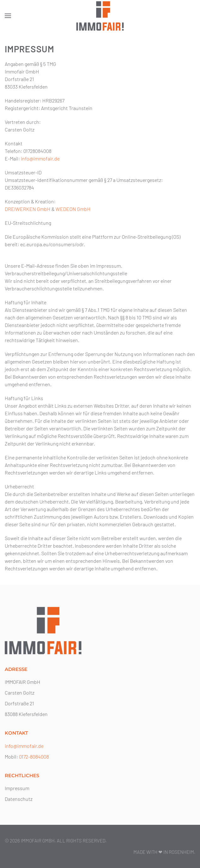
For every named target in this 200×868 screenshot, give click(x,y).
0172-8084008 (34, 757)
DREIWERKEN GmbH (28, 209)
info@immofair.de (40, 158)
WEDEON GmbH (73, 209)
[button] (8, 16)
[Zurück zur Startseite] (100, 16)
